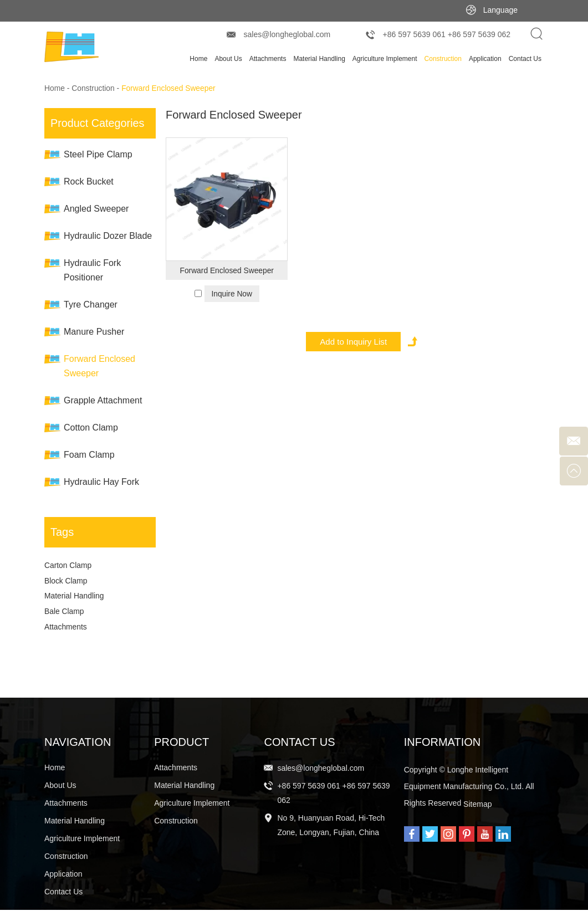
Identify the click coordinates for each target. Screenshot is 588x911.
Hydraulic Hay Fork (101, 482)
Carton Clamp (68, 566)
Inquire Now (232, 294)
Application (485, 59)
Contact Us (525, 59)
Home (198, 59)
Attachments (268, 59)
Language (500, 10)
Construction (443, 59)
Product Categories (98, 123)
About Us (228, 59)
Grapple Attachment (103, 400)
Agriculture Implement (385, 59)
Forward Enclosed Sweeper (170, 89)
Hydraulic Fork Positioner (92, 270)
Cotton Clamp (91, 428)
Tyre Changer (91, 304)
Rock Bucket (89, 181)
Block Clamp (66, 581)
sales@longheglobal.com (287, 34)
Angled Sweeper (96, 209)
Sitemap (477, 805)
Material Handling (319, 59)
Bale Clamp (64, 612)
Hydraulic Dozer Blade (108, 236)
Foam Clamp (89, 455)
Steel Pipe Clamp (98, 154)
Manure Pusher (94, 332)
